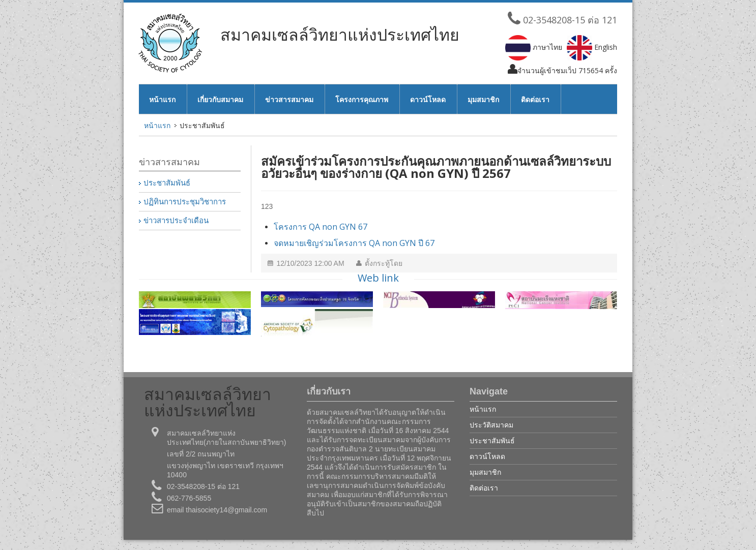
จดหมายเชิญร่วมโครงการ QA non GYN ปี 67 (354, 243)
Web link (378, 278)
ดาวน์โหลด (428, 99)
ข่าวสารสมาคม (289, 99)
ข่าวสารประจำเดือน (176, 221)
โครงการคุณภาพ (362, 99)
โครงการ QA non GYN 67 (321, 227)
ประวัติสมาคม (491, 425)
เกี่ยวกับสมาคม (220, 99)
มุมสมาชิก (483, 99)
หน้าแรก (162, 99)
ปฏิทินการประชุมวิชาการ (185, 202)
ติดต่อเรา (535, 99)
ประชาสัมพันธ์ (167, 183)
